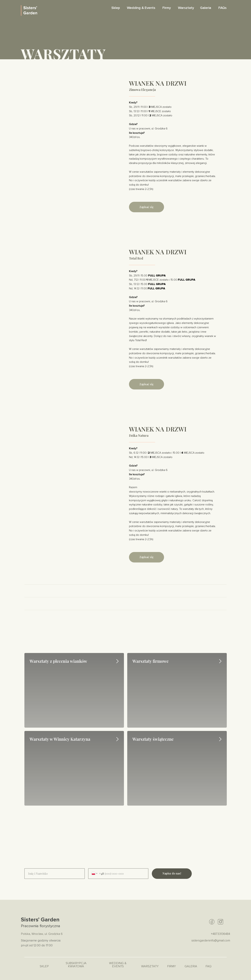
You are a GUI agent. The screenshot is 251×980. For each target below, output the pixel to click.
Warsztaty (186, 8)
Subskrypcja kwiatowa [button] (76, 965)
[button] (147, 207)
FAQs (223, 8)
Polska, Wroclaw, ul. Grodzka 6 (42, 934)
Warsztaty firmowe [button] (151, 661)
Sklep (116, 8)
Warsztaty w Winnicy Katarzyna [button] (60, 739)
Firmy (167, 8)
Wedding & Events (141, 8)
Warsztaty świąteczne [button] (153, 739)
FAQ (208, 966)
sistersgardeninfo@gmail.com (211, 940)
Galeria (206, 8)
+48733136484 (220, 934)
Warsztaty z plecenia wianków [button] (58, 661)
